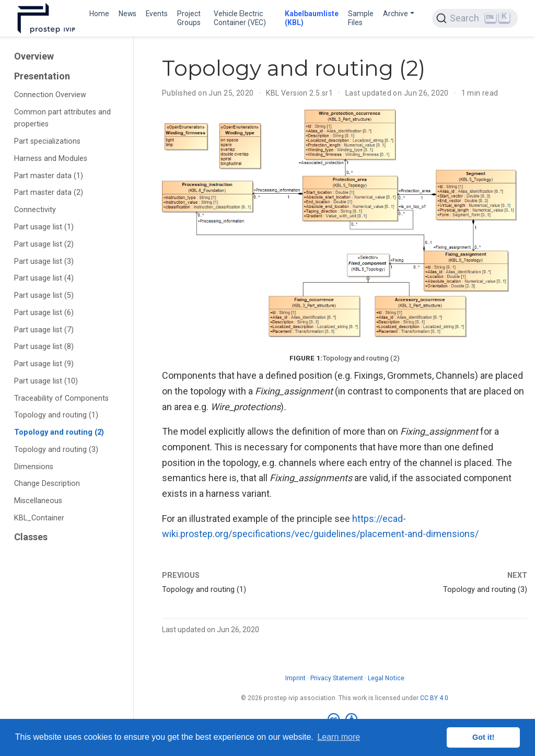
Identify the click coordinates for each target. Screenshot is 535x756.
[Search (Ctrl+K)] (475, 18)
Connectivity (35, 210)
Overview (34, 56)
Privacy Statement (337, 678)
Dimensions (34, 467)
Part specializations (47, 141)
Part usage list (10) (46, 381)
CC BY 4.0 (434, 698)
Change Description (47, 484)
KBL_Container (39, 518)
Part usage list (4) (44, 278)
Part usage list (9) (44, 364)
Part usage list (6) (44, 313)
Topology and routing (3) (56, 450)
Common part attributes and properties (62, 118)
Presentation (42, 76)
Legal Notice (386, 678)
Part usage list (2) (44, 244)
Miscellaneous (38, 501)
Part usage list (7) (44, 330)
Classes (31, 537)
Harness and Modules (51, 159)
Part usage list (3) (44, 261)
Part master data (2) (49, 193)
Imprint (295, 678)
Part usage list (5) (44, 295)
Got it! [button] (483, 737)
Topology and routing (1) (56, 415)
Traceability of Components (61, 398)
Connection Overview (50, 95)
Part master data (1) (49, 176)
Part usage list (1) (44, 227)
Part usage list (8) (44, 347)
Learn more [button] (339, 737)
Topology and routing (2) (59, 432)
